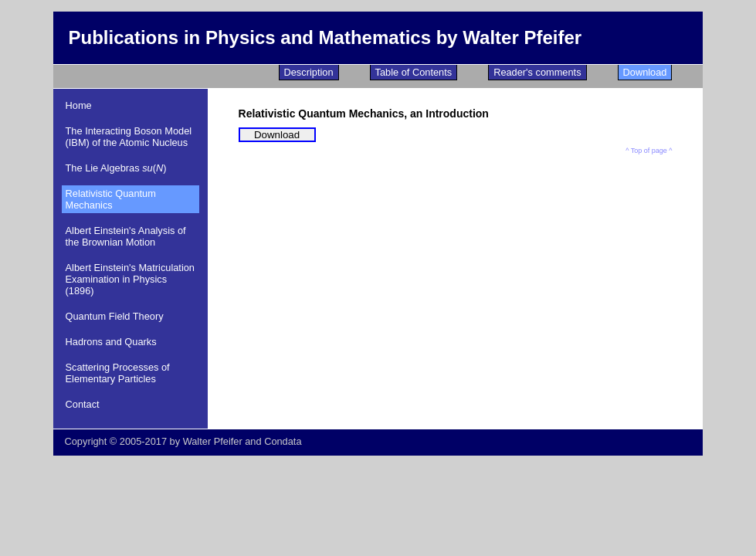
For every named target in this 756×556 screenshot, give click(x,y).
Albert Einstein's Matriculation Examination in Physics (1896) (130, 279)
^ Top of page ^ (649, 151)
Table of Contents (414, 72)
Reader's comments (537, 72)
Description (309, 72)
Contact (83, 404)
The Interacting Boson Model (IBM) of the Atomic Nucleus (129, 137)
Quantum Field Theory (115, 316)
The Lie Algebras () (116, 168)
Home (79, 105)
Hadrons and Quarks (111, 342)
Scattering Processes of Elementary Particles (118, 373)
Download (645, 72)
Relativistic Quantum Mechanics (111, 199)
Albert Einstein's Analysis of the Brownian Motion (126, 236)
